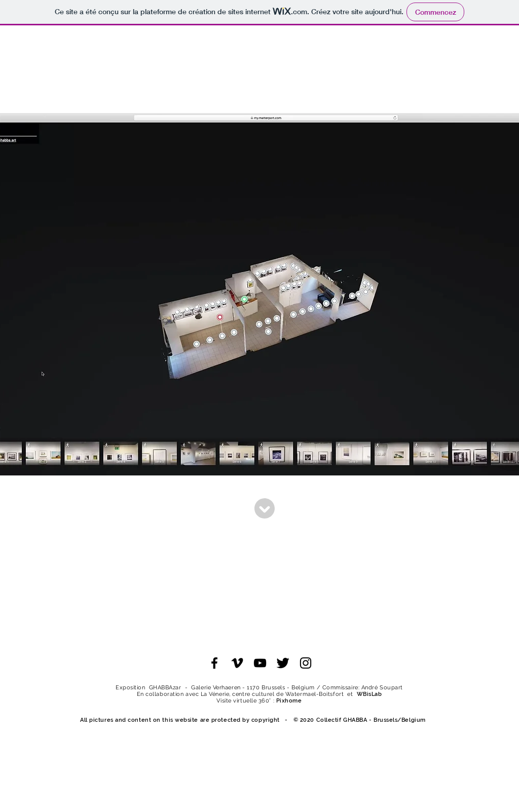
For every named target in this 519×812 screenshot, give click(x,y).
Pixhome (289, 701)
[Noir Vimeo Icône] (237, 663)
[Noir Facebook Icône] (214, 663)
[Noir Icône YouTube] (260, 663)
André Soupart (382, 688)
